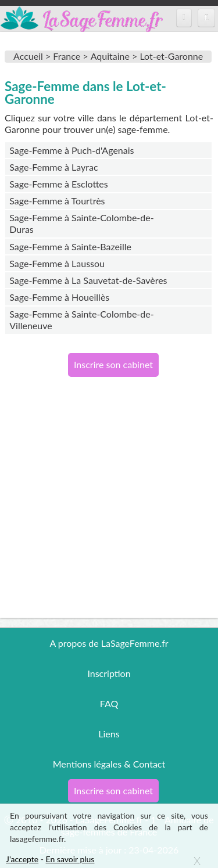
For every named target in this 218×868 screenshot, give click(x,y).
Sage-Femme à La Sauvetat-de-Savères (88, 280)
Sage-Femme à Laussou (57, 263)
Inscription (109, 673)
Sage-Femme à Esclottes (58, 184)
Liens (109, 734)
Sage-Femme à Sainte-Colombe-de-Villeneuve (81, 320)
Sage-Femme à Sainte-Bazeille (70, 246)
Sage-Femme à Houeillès (59, 297)
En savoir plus (70, 859)
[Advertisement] (109, 509)
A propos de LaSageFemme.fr (109, 643)
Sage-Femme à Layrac (53, 167)
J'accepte (22, 859)
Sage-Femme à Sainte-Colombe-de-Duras (81, 223)
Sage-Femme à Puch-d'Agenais (72, 150)
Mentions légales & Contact (109, 764)
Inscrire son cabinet (113, 364)
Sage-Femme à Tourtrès (57, 201)
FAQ (109, 703)
